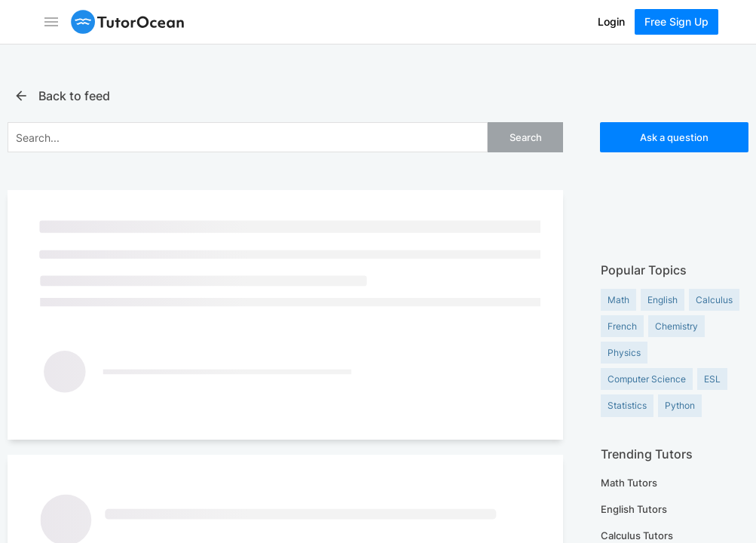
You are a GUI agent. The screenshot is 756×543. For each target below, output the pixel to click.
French (622, 326)
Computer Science (647, 379)
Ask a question (674, 137)
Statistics (627, 405)
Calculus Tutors (637, 535)
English (663, 300)
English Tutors (634, 509)
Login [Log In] (611, 21)
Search (526, 137)
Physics (624, 353)
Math (618, 300)
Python (680, 405)
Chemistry (676, 326)
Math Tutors (629, 483)
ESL (712, 379)
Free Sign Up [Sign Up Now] (676, 21)
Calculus (714, 300)
